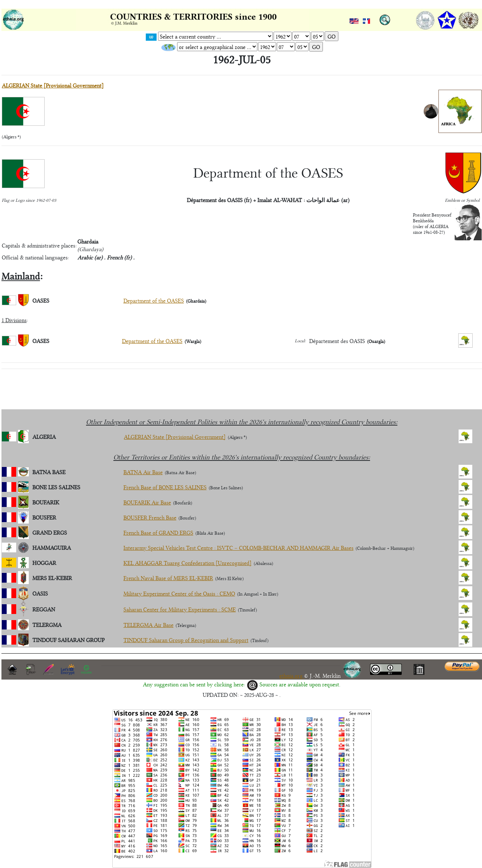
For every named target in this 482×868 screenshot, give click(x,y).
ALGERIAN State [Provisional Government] (53, 85)
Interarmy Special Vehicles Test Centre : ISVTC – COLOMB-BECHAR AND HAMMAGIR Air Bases (238, 547)
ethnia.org (292, 675)
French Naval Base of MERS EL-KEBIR (168, 578)
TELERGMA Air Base (148, 625)
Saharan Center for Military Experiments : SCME (180, 609)
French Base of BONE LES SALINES (165, 487)
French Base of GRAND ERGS (158, 532)
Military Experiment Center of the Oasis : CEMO (179, 593)
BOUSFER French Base (150, 517)
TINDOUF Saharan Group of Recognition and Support (186, 640)
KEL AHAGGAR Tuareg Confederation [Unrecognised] (188, 563)
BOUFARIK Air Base (147, 502)
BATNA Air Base (143, 472)
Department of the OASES (154, 300)
